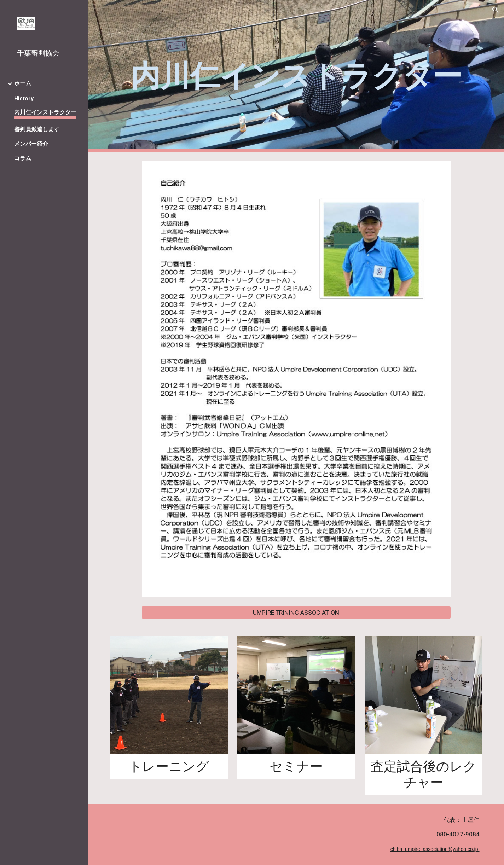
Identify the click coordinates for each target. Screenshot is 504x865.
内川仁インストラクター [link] (45, 112)
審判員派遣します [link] (37, 129)
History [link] (24, 98)
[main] (296, 76)
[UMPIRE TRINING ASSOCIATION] (296, 613)
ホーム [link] (23, 83)
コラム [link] (23, 158)
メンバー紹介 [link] (31, 144)
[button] (496, 10)
